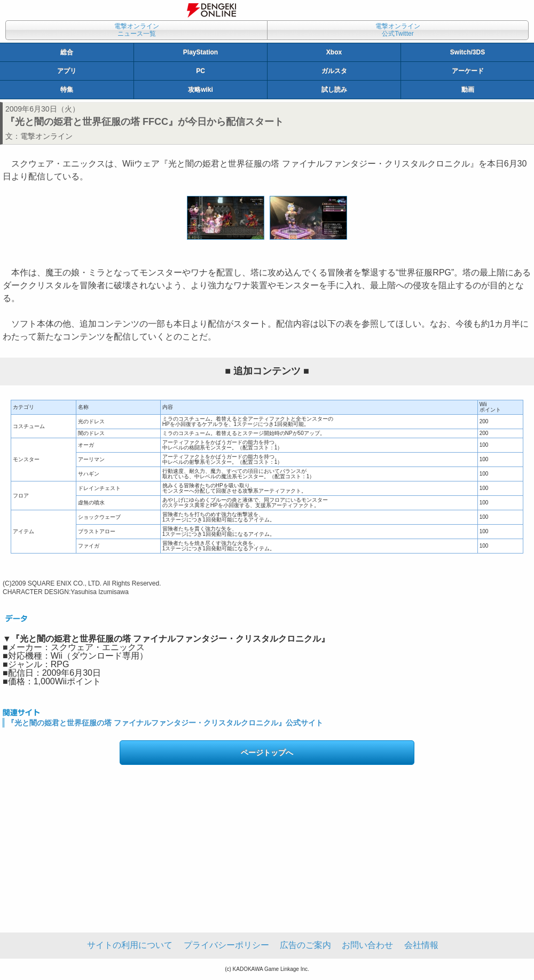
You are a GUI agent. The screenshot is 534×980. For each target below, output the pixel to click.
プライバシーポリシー (226, 945)
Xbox (334, 52)
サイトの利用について (130, 945)
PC (201, 71)
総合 (67, 52)
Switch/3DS (468, 52)
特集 (67, 90)
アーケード (468, 71)
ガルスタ (334, 71)
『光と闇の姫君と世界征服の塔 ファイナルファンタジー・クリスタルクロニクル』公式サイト (165, 723)
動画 (468, 90)
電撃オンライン (46, 136)
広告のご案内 (305, 945)
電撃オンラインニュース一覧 (137, 30)
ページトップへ (267, 753)
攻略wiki (201, 90)
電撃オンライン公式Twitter (398, 30)
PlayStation (201, 52)
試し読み (334, 90)
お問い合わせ (367, 945)
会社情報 (421, 945)
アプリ (67, 71)
